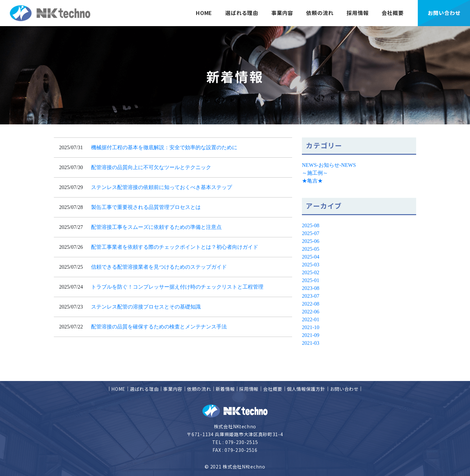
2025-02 (311, 272)
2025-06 (311, 241)
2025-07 (311, 233)
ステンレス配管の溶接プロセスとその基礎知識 (146, 307)
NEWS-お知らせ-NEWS (329, 165)
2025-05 (311, 249)
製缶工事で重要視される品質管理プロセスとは (146, 207)
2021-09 (311, 335)
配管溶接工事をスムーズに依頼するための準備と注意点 (156, 227)
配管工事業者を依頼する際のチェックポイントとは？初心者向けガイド (175, 247)
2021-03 (311, 343)
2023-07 (311, 296)
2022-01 (311, 319)
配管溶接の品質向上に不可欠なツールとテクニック (151, 167)
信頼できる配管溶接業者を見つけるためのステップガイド (159, 267)
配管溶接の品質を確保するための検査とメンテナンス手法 (159, 327)
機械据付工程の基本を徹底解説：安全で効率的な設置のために (164, 147)
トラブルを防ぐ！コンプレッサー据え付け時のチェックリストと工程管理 (177, 287)
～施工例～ (315, 173)
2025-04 (311, 257)
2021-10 (311, 327)
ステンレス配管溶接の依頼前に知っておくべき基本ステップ (162, 187)
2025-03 (311, 265)
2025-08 (311, 225)
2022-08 (311, 304)
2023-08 (311, 288)
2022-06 (311, 312)
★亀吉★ (312, 181)
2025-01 (311, 280)
